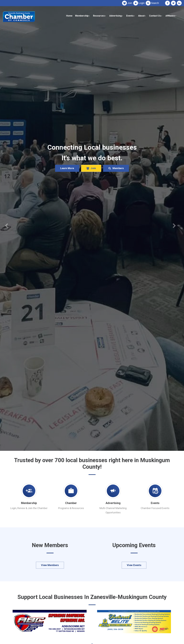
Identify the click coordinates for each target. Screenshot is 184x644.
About (141, 16)
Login (142, 3)
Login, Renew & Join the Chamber (29, 508)
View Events (134, 565)
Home (69, 16)
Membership (82, 16)
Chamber (71, 503)
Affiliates (170, 16)
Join (130, 3)
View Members (50, 565)
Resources (99, 16)
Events (130, 16)
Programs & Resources (71, 508)
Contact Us (155, 16)
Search (155, 3)
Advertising (115, 16)
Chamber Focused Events (155, 508)
